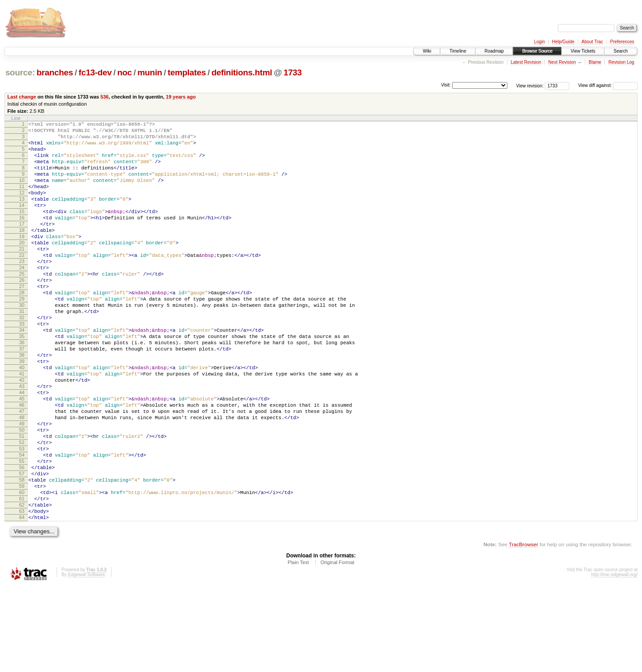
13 (22, 215)
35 (22, 382)
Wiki (427, 51)
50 (22, 495)
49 (22, 488)
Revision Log (621, 62)
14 (22, 223)
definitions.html (242, 72)
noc (125, 72)
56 (22, 541)
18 (22, 253)
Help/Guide (563, 42)
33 (22, 367)
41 (22, 427)
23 (22, 291)
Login (539, 42)
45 (22, 458)
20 (22, 268)
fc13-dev (95, 72)
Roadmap (494, 51)
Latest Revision (526, 62)
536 (104, 97)
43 (22, 442)
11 (22, 200)
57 (22, 548)
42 (22, 435)
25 (22, 306)
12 (22, 207)
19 (22, 260)
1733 (293, 72)
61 (22, 579)
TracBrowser (523, 630)
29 (22, 336)
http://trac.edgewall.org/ (614, 660)
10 (22, 192)
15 (22, 230)
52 (22, 511)
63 (22, 594)
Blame (595, 62)
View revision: (530, 85)
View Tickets (583, 51)
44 (22, 450)
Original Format (337, 648)
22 (22, 283)
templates (187, 72)
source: (20, 72)
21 (22, 276)
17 (22, 245)
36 (22, 389)
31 (22, 351)
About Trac (592, 42)
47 (22, 473)
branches (55, 72)
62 (22, 586)
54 (22, 526)
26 (22, 313)
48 (22, 480)
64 (22, 602)
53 (22, 518)
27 (22, 321)
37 (22, 397)
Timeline (458, 51)
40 (22, 420)
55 (22, 533)
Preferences (622, 42)
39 (22, 412)
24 (22, 298)
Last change (22, 97)
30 (22, 344)
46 (22, 465)
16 (22, 238)
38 (22, 404)
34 (22, 374)
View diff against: (608, 85)
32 (22, 359)
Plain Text (298, 648)
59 (22, 564)
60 (22, 571)
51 (22, 503)
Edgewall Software (86, 660)
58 (22, 556)
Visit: (446, 85)
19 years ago (181, 97)
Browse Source (537, 51)
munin (150, 72)
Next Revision (562, 62)
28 (22, 329)
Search (621, 51)
